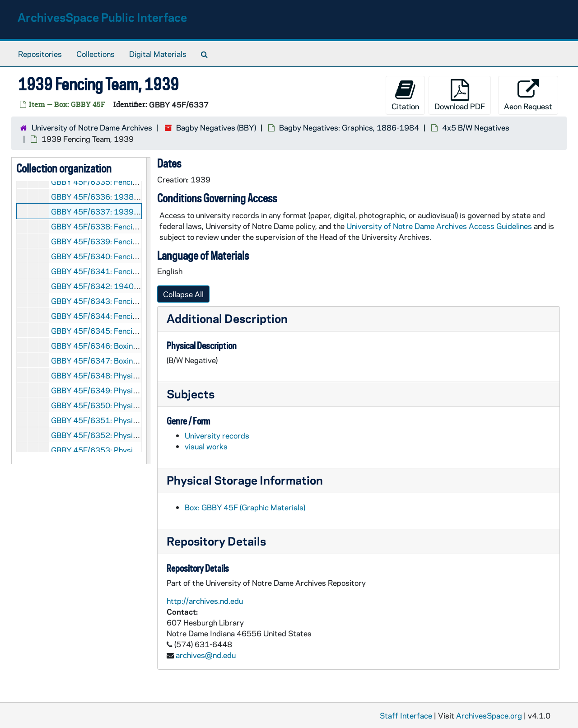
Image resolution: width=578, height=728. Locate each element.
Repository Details (216, 541)
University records (217, 435)
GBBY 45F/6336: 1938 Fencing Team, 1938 (128, 196)
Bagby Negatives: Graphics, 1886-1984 (349, 127)
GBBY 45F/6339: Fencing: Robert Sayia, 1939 (132, 241)
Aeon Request (528, 95)
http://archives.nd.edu (205, 601)
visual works (206, 446)
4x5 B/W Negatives (476, 127)
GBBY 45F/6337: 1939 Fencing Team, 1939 (128, 211)
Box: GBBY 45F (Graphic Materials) (245, 507)
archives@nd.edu (206, 655)
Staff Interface (406, 715)
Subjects (191, 394)
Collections (96, 54)
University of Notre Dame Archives (92, 127)
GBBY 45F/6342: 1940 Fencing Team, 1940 (128, 286)
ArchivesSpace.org (489, 715)
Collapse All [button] (183, 294)
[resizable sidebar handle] (148, 311)
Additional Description (227, 318)
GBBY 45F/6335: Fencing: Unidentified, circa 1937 (140, 182)
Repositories (40, 54)
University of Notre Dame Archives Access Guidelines (440, 226)
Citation (405, 95)
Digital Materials (158, 54)
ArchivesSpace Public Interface (102, 17)
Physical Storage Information (245, 480)
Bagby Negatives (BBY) (216, 127)
